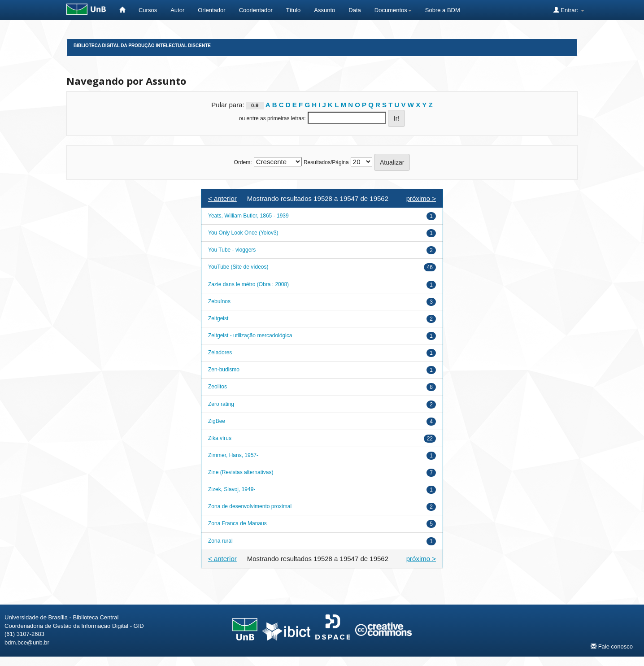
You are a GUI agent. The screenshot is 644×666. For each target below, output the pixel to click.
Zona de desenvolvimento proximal (250, 506)
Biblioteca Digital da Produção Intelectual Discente (142, 46)
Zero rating (221, 404)
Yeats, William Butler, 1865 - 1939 (248, 216)
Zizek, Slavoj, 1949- (232, 489)
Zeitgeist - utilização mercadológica (250, 335)
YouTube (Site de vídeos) (238, 267)
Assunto (324, 10)
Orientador (211, 10)
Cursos (148, 10)
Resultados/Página (326, 162)
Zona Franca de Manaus (237, 523)
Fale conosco (612, 646)
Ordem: (243, 162)
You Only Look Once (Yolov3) (243, 233)
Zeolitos (218, 387)
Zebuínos (219, 301)
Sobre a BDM (443, 10)
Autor (177, 10)
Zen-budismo (224, 370)
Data (355, 10)
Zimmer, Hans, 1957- (233, 455)
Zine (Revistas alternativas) (241, 472)
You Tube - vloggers (232, 250)
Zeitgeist (218, 318)
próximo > (421, 198)
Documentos (393, 10)
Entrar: (569, 10)
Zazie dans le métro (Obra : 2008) (248, 284)
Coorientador (256, 10)
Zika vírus (220, 438)
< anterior (222, 198)
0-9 (255, 105)
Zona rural (220, 541)
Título (294, 10)
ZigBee (217, 421)
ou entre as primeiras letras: (272, 118)
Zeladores (220, 353)
